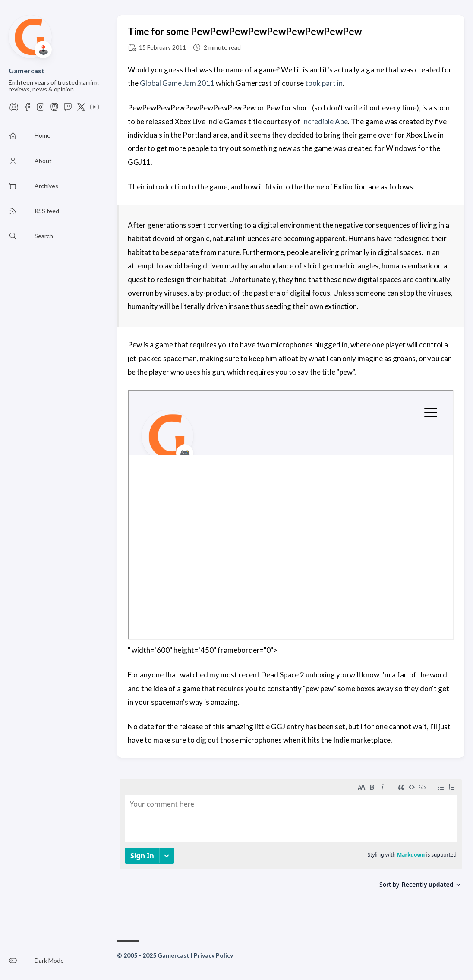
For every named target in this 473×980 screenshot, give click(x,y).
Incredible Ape (325, 121)
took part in (324, 83)
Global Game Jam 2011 (177, 83)
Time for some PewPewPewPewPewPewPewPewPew (245, 31)
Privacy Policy (213, 955)
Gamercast (27, 71)
